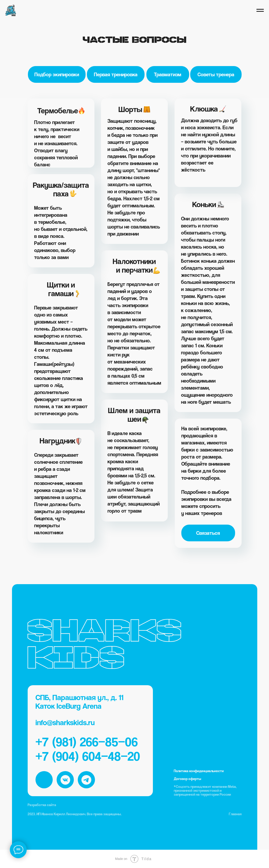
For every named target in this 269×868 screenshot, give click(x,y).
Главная (235, 814)
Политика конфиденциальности (199, 771)
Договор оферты (187, 779)
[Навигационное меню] (260, 10)
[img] (44, 780)
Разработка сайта (42, 805)
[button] (208, 533)
